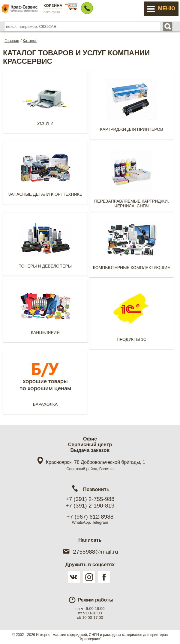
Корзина (53, 6)
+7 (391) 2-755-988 (90, 499)
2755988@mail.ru (90, 552)
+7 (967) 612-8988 (90, 517)
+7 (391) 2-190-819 (90, 506)
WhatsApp (81, 522)
